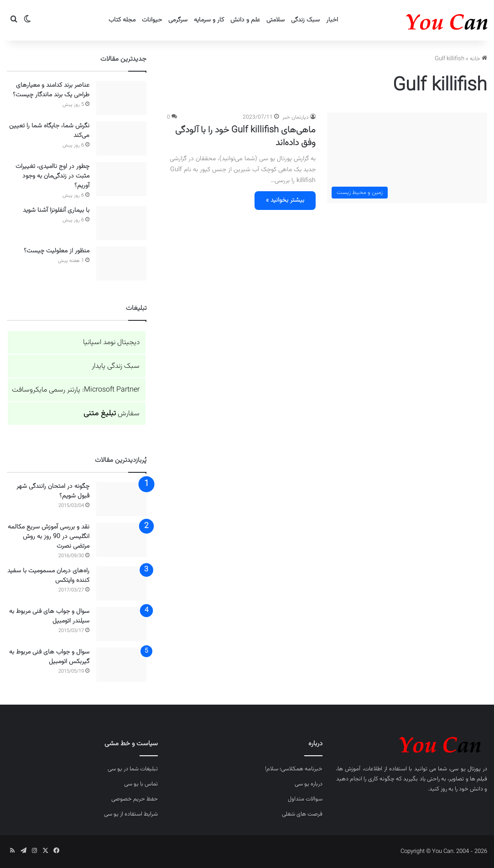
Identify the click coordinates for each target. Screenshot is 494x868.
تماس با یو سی (141, 784)
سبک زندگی (305, 20)
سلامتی (276, 20)
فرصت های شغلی (302, 814)
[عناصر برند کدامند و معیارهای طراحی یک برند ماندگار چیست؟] (121, 98)
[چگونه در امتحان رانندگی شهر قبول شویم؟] (121, 499)
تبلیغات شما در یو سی (133, 769)
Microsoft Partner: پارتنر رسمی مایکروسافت (76, 390)
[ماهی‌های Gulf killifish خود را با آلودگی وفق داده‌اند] (407, 158)
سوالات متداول (305, 799)
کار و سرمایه (209, 20)
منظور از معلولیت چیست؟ (57, 251)
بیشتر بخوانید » (285, 200)
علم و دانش (245, 20)
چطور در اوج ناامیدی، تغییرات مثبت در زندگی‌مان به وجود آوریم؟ (52, 176)
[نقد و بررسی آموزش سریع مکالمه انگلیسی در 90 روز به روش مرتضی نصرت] (121, 540)
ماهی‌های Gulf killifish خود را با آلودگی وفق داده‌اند (245, 136)
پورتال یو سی (465, 769)
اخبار (332, 20)
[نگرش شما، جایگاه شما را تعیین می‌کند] (121, 139)
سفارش (112, 414)
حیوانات (152, 20)
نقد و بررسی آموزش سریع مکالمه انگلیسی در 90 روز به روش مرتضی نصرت (49, 537)
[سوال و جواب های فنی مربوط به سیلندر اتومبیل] (121, 624)
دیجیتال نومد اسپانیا (111, 342)
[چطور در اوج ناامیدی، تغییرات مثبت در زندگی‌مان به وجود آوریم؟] (121, 179)
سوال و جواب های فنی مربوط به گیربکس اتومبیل (49, 657)
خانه (478, 59)
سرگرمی (178, 20)
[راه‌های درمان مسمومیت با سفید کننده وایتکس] (121, 583)
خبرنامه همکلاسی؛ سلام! (294, 769)
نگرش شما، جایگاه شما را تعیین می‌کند (49, 131)
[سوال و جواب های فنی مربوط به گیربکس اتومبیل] (121, 665)
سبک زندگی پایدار (116, 366)
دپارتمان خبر (296, 117)
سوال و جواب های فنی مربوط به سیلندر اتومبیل (49, 616)
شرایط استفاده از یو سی (131, 814)
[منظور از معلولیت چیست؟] (121, 264)
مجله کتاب (122, 20)
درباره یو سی (309, 784)
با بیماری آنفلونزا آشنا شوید (56, 210)
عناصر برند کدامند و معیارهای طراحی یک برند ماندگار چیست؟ (51, 90)
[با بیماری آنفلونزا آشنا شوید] (121, 223)
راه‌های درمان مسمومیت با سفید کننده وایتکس (48, 576)
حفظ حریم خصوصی (135, 799)
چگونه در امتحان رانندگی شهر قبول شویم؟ (53, 491)
